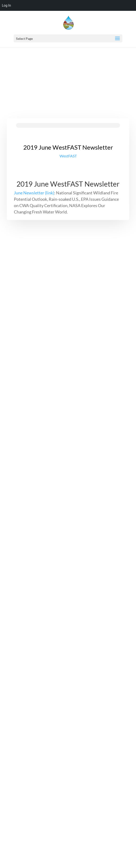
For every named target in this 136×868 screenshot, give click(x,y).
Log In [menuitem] (6, 5)
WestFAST (68, 156)
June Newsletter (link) (34, 193)
